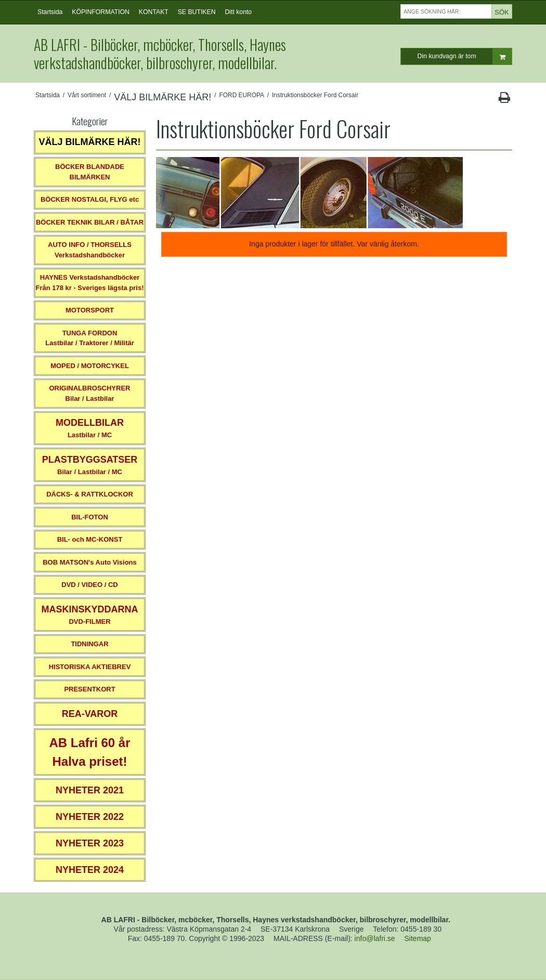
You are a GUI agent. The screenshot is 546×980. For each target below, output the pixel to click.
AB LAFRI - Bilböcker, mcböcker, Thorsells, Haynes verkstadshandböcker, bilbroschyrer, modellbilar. (160, 54)
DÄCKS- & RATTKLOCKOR (90, 494)
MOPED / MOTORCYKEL (90, 366)
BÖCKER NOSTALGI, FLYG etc (90, 199)
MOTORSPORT (90, 310)
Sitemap (418, 938)
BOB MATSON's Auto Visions (90, 562)
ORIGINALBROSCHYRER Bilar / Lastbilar (89, 393)
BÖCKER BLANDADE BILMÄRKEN (90, 172)
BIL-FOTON (90, 517)
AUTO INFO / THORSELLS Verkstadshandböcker (90, 250)
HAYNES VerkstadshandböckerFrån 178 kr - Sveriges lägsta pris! (89, 283)
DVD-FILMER (89, 615)
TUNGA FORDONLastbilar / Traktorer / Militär (90, 338)
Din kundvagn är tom (465, 56)
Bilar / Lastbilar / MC (90, 465)
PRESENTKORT (89, 689)
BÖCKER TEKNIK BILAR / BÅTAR (90, 222)
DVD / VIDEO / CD (89, 585)
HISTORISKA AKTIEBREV (90, 667)
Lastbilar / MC (90, 428)
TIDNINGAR (89, 644)
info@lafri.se (375, 938)
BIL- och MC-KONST (90, 539)
